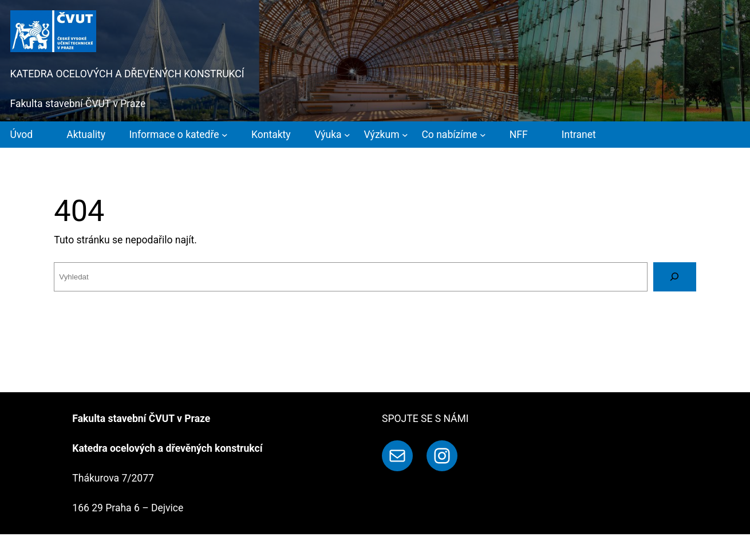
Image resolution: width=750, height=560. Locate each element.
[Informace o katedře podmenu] (179, 135)
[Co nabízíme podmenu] (453, 135)
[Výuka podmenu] (332, 135)
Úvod (22, 135)
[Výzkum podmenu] (386, 135)
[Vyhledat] (675, 277)
